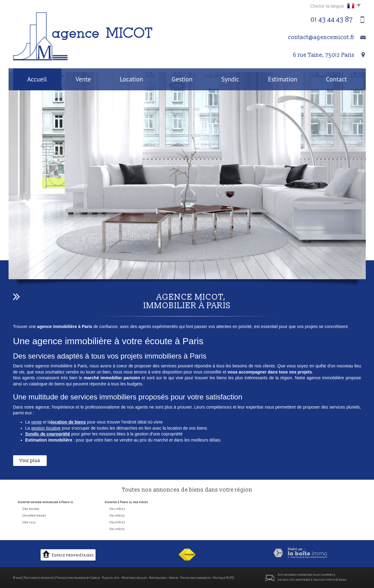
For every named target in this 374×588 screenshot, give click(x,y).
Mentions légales (134, 578)
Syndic (230, 79)
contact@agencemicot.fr (321, 37)
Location (131, 79)
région (243, 490)
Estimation (283, 79)
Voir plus (30, 461)
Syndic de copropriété (48, 434)
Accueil (37, 79)
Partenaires (158, 578)
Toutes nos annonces (195, 578)
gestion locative (46, 428)
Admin (173, 578)
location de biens (68, 422)
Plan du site (111, 578)
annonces (167, 490)
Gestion (182, 79)
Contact (336, 79)
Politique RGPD (223, 578)
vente (36, 422)
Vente (83, 79)
